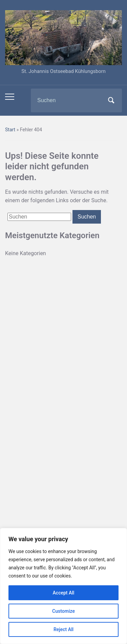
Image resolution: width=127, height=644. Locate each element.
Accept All (64, 593)
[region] (63, 586)
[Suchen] (68, 100)
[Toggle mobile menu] (10, 97)
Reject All (63, 629)
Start (10, 130)
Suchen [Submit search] (111, 100)
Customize (63, 611)
